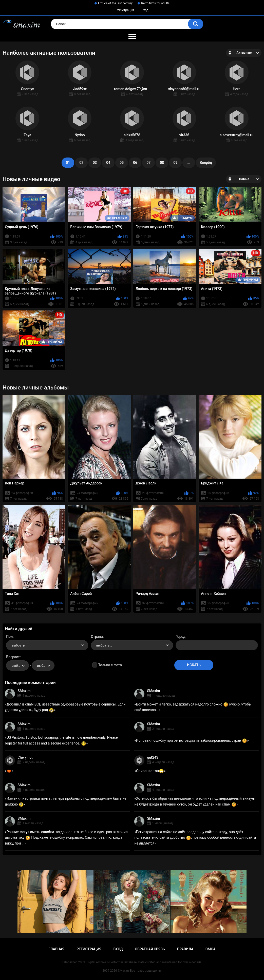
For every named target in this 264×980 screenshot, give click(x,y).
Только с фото (110, 665)
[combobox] (47, 645)
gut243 (153, 757)
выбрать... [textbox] (19, 645)
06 (135, 163)
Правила (185, 949)
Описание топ (150, 771)
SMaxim (24, 691)
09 (175, 163)
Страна (97, 637)
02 (81, 163)
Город (181, 637)
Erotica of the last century (115, 3)
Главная (56, 949)
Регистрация (125, 10)
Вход (145, 10)
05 (122, 163)
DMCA (211, 949)
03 (95, 163)
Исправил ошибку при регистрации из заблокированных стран (192, 740)
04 (108, 163)
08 (162, 163)
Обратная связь (150, 949)
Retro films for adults (155, 3)
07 (148, 163)
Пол (9, 637)
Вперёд (206, 163)
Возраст (13, 657)
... (189, 163)
